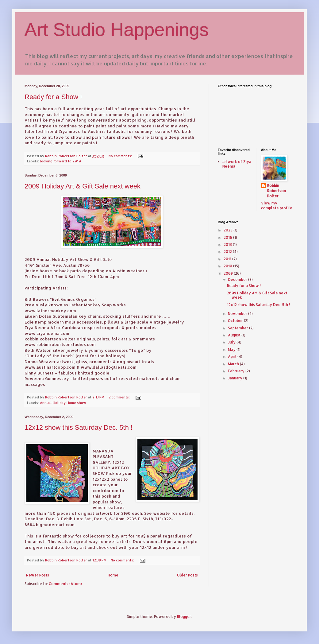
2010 (228, 266)
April (233, 357)
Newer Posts (38, 575)
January (236, 378)
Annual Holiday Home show (63, 403)
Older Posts (187, 575)
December (238, 279)
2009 (229, 273)
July (232, 342)
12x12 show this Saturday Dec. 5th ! (79, 427)
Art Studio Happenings (117, 30)
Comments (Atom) (65, 584)
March (234, 364)
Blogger (184, 617)
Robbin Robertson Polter (277, 191)
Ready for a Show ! (53, 97)
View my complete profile (277, 206)
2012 (228, 252)
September (238, 328)
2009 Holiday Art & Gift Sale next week (83, 186)
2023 (229, 230)
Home (113, 575)
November (238, 314)
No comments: (121, 156)
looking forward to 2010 (60, 161)
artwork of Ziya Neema (237, 164)
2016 (228, 237)
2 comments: (120, 397)
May (232, 349)
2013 (228, 244)
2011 (228, 259)
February (237, 371)
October (236, 321)
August (235, 335)
